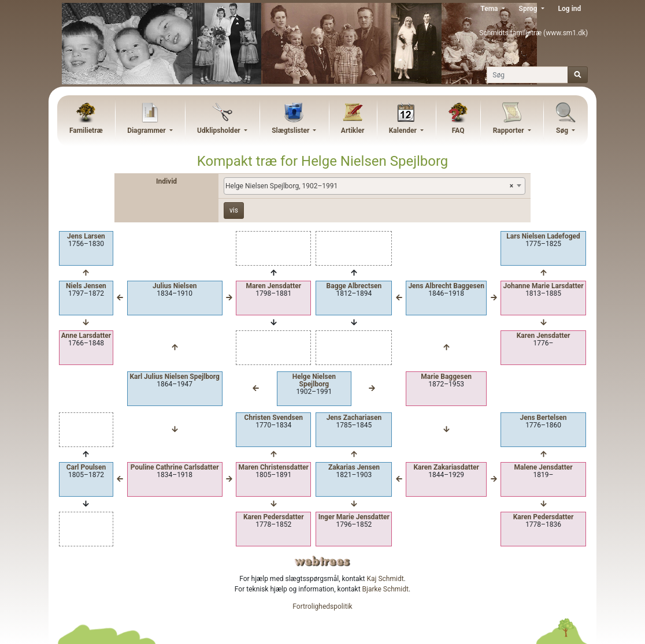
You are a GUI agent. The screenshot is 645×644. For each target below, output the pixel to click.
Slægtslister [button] (291, 131)
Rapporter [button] (509, 131)
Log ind (570, 9)
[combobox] (375, 186)
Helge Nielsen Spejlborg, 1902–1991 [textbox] (369, 186)
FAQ (458, 131)
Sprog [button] (529, 9)
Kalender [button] (404, 131)
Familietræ (86, 131)
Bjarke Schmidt (385, 589)
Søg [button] (563, 131)
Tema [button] (490, 9)
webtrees (322, 561)
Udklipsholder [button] (220, 131)
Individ (166, 181)
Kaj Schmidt (385, 579)
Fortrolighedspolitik (322, 606)
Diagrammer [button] (147, 131)
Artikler (353, 131)
